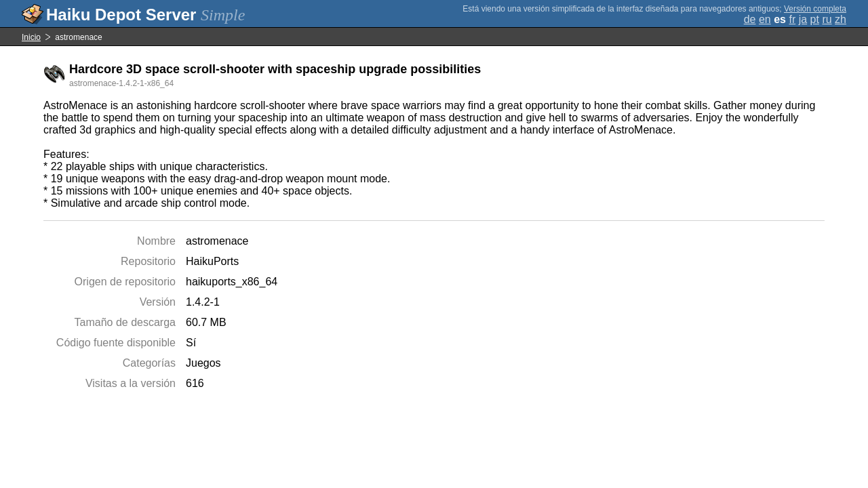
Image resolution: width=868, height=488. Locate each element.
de (750, 19)
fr (792, 19)
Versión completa (815, 9)
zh (841, 19)
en (765, 19)
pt (815, 19)
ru (827, 19)
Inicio (31, 37)
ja (803, 19)
